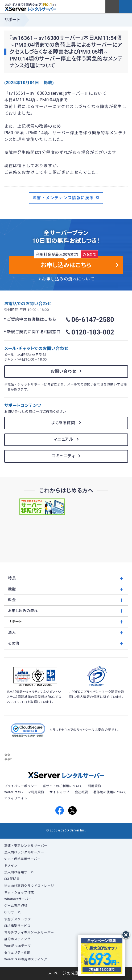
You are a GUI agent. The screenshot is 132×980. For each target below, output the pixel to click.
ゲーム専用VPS (16, 906)
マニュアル (63, 439)
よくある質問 (63, 423)
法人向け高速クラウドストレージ (29, 886)
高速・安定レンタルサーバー (26, 846)
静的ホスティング (17, 939)
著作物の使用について (110, 792)
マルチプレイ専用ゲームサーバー (29, 933)
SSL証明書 (12, 879)
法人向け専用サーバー (21, 872)
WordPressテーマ (18, 946)
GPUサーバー (14, 912)
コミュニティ (63, 456)
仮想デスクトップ (18, 919)
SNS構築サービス (17, 926)
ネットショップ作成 (19, 892)
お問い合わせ (63, 371)
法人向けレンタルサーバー (24, 852)
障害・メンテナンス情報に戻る (66, 198)
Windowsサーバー (18, 899)
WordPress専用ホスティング (26, 959)
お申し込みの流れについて (68, 279)
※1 (54, 5)
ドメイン (11, 866)
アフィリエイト (16, 798)
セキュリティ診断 (17, 953)
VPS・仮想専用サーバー (22, 859)
